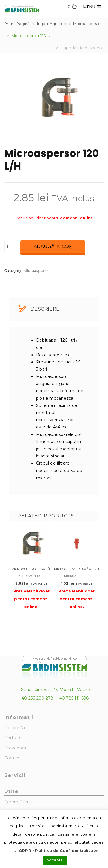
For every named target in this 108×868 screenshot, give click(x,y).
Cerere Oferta (19, 802)
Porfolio (12, 738)
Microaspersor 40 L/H (31, 569)
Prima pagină (17, 24)
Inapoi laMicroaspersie (82, 48)
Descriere (38, 309)
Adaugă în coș (53, 246)
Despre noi (16, 728)
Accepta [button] (55, 860)
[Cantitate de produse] (12, 246)
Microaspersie (87, 24)
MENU (92, 7)
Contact (13, 758)
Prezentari (15, 748)
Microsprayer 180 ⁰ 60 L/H (77, 569)
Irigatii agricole (52, 24)
